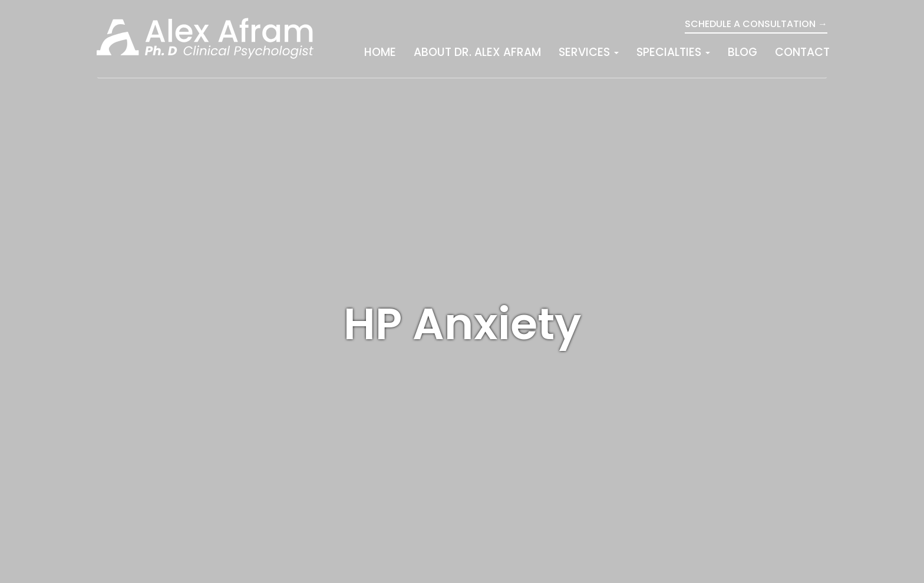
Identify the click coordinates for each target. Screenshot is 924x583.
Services (589, 52)
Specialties (673, 52)
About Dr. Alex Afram (477, 52)
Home (380, 52)
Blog (742, 52)
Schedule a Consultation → (756, 24)
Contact (802, 52)
